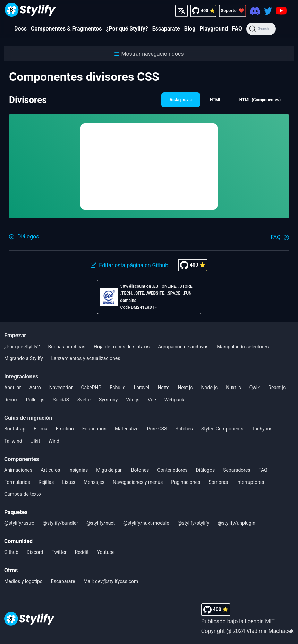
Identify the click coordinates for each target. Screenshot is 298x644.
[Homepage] (30, 11)
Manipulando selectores (243, 347)
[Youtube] (281, 11)
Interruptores (250, 482)
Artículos (50, 470)
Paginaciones (186, 482)
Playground (214, 29)
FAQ (237, 29)
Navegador (61, 388)
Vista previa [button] (181, 100)
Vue (152, 400)
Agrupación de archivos (183, 347)
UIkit (35, 441)
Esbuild (117, 388)
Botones (140, 470)
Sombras (218, 482)
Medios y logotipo (23, 581)
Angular (12, 388)
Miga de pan (109, 470)
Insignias (78, 470)
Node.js (210, 388)
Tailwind (13, 441)
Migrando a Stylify (24, 358)
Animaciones (18, 470)
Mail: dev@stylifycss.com (111, 581)
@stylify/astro (19, 523)
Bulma (41, 429)
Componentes (22, 459)
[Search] (261, 29)
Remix (11, 400)
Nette (163, 388)
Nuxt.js (233, 388)
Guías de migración (28, 418)
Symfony (108, 400)
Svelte (84, 400)
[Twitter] (268, 11)
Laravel (142, 388)
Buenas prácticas (67, 347)
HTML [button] (216, 100)
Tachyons (262, 429)
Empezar (15, 335)
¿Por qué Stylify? (127, 29)
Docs (20, 29)
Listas (69, 482)
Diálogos (205, 470)
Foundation (94, 429)
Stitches (184, 429)
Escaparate (166, 29)
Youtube (106, 552)
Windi (55, 441)
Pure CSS (157, 429)
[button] (149, 54)
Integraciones (21, 377)
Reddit (82, 552)
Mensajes (94, 482)
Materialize (127, 429)
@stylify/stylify (194, 523)
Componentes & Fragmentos (66, 29)
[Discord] (255, 11)
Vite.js (133, 400)
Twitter (59, 552)
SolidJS (61, 400)
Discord (35, 552)
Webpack (174, 400)
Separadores (237, 470)
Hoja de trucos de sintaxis (122, 347)
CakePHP (91, 388)
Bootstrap (15, 429)
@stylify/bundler (60, 523)
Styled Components (222, 429)
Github (11, 552)
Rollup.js (35, 400)
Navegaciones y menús (138, 482)
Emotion (65, 429)
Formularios (17, 482)
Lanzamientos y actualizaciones (86, 358)
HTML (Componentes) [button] (260, 100)
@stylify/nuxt (101, 523)
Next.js (185, 388)
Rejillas (46, 482)
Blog (190, 29)
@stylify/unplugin (236, 523)
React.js (277, 388)
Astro (35, 388)
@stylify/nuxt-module (146, 523)
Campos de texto (23, 494)
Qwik (255, 388)
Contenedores (172, 470)
